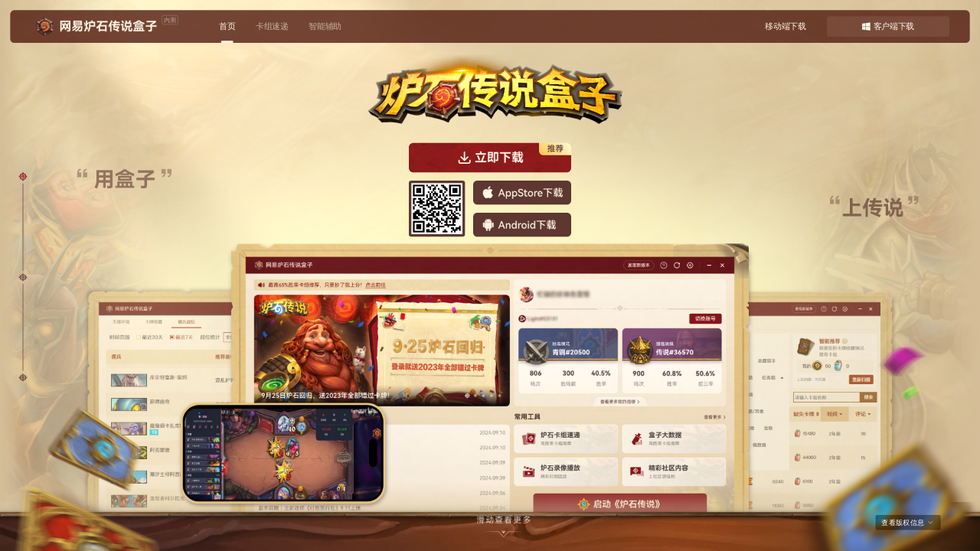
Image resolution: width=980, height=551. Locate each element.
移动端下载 (785, 27)
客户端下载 (888, 27)
